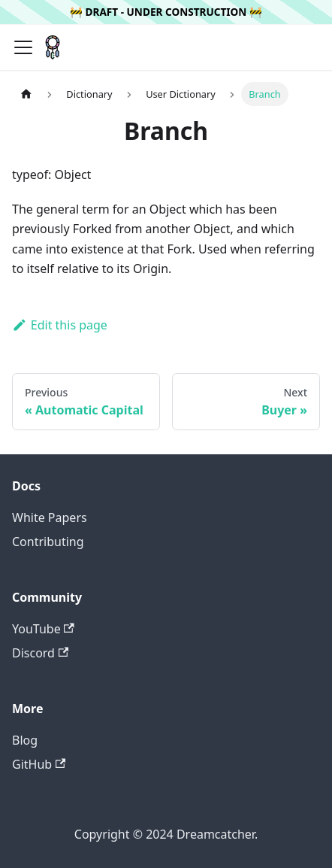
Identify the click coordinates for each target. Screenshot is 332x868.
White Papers (50, 517)
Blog (25, 740)
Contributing (48, 542)
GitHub (39, 764)
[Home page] (26, 94)
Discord (40, 653)
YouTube (43, 629)
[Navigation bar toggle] (23, 47)
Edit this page (60, 325)
